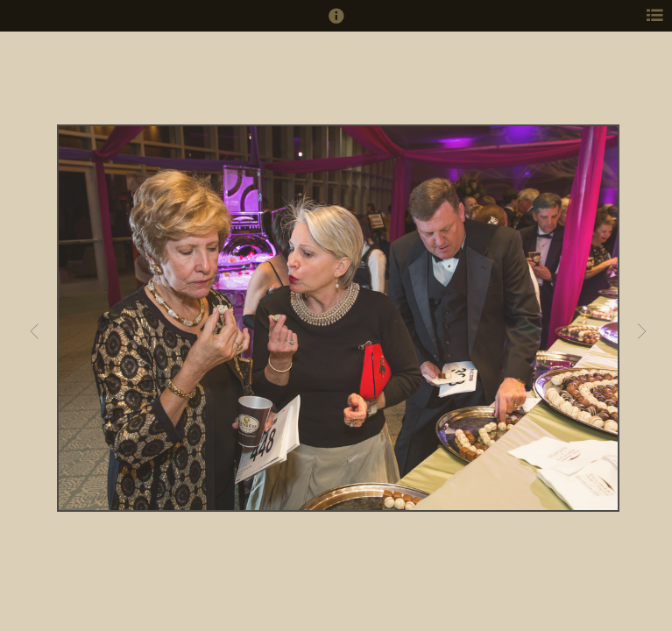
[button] (336, 24)
